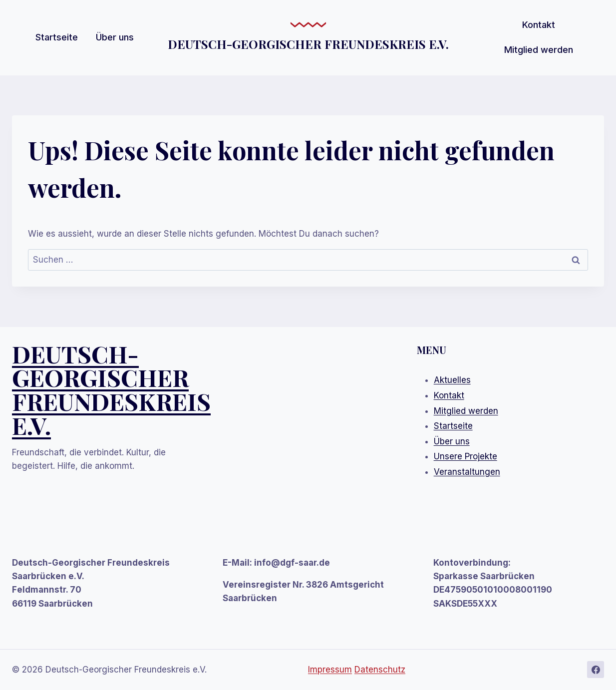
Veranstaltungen (467, 472)
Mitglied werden (539, 50)
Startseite (57, 37)
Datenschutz (380, 670)
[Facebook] (596, 670)
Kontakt (539, 25)
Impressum (330, 670)
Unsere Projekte (465, 456)
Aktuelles (452, 380)
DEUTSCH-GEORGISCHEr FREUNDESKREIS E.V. (111, 389)
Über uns (115, 37)
